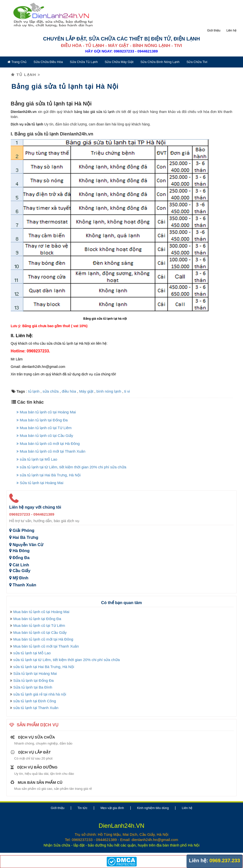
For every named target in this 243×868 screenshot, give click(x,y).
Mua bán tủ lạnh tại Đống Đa (41, 415)
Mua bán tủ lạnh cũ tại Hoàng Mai (45, 407)
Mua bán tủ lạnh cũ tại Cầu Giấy (43, 431)
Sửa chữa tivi (195, 62)
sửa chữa (49, 386)
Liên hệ (233, 30)
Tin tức (82, 803)
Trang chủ (15, 62)
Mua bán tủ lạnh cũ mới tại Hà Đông (47, 438)
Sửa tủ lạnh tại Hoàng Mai (38, 478)
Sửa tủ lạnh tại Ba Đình (31, 682)
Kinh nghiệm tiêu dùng (153, 803)
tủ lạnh (32, 386)
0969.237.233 (225, 861)
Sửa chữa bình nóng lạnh (158, 62)
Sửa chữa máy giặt (117, 62)
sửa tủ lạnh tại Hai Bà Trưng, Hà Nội (47, 470)
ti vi (126, 386)
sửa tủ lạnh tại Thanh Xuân (34, 703)
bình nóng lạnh (107, 386)
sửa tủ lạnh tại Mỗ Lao (35, 454)
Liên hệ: (199, 861)
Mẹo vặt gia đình (112, 803)
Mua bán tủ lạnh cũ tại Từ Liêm (42, 423)
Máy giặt (84, 386)
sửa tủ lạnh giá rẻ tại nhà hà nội (38, 689)
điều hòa (67, 386)
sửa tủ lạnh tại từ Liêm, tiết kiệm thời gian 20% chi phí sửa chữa (70, 462)
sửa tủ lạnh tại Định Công (33, 696)
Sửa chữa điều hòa (47, 62)
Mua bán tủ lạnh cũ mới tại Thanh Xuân (49, 446)
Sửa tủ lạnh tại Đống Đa (32, 675)
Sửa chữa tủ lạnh (82, 62)
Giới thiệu (215, 30)
